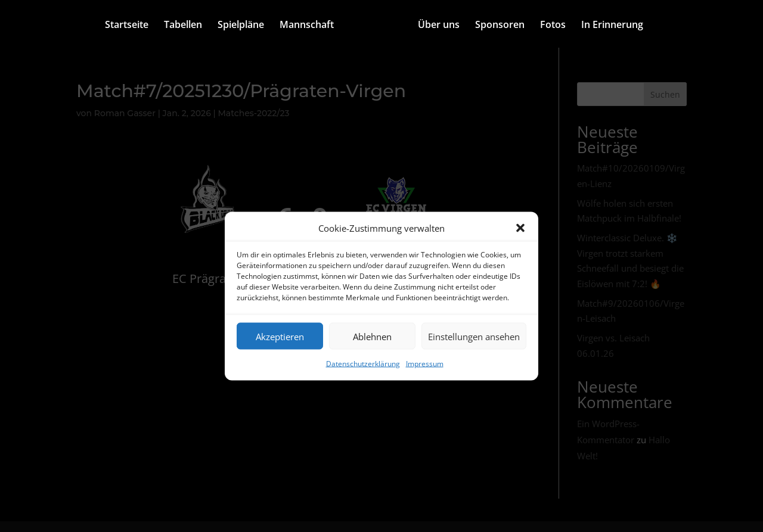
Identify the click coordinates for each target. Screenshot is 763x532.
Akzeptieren (280, 336)
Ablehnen (372, 336)
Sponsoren (500, 26)
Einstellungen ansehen (474, 336)
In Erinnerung (612, 26)
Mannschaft (307, 26)
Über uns (439, 26)
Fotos (553, 26)
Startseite (127, 26)
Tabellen (183, 26)
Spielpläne (241, 26)
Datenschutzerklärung (363, 364)
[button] (520, 228)
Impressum (425, 364)
